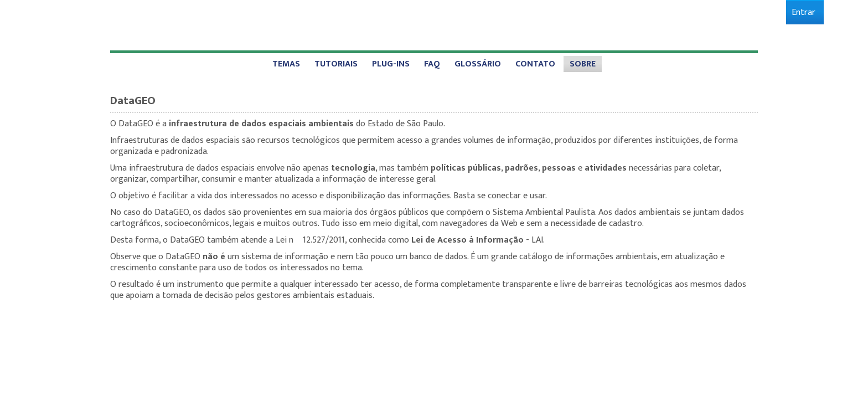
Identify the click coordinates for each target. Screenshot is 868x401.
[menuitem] (804, 12)
